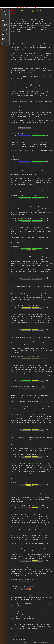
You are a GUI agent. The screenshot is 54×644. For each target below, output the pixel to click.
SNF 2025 (3, 41)
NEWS (18, 8)
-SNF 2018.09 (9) (5, 31)
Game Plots (3, 12)
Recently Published (4, 45)
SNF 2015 (3, 19)
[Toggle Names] (16, 13)
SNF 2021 (3, 37)
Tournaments (4, 42)
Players (3, 17)
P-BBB (3, 15)
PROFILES (28, 8)
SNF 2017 (3, 22)
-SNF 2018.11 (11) (5, 33)
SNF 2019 (3, 34)
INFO (21, 8)
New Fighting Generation (5, 14)
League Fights (4, 13)
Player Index (3, 43)
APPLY (24, 8)
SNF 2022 (3, 38)
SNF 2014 (3, 18)
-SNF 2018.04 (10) (5, 26)
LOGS (31, 8)
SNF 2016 (3, 20)
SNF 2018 (3, 23)
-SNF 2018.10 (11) (5, 32)
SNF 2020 (3, 36)
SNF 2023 (3, 40)
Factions (3, 10)
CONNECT (35, 8)
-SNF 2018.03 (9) (5, 24)
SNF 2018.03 (15, 11)
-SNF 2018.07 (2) (5, 29)
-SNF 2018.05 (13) (5, 27)
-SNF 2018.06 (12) (5, 28)
